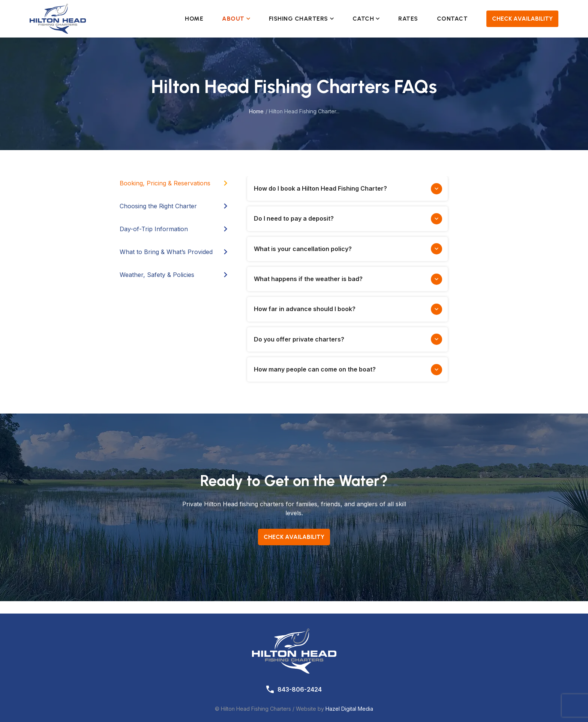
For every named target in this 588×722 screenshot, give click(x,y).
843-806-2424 (300, 689)
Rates (408, 19)
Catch (366, 19)
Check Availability (522, 19)
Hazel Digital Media (349, 709)
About (236, 19)
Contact (452, 19)
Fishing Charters (301, 19)
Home (194, 19)
